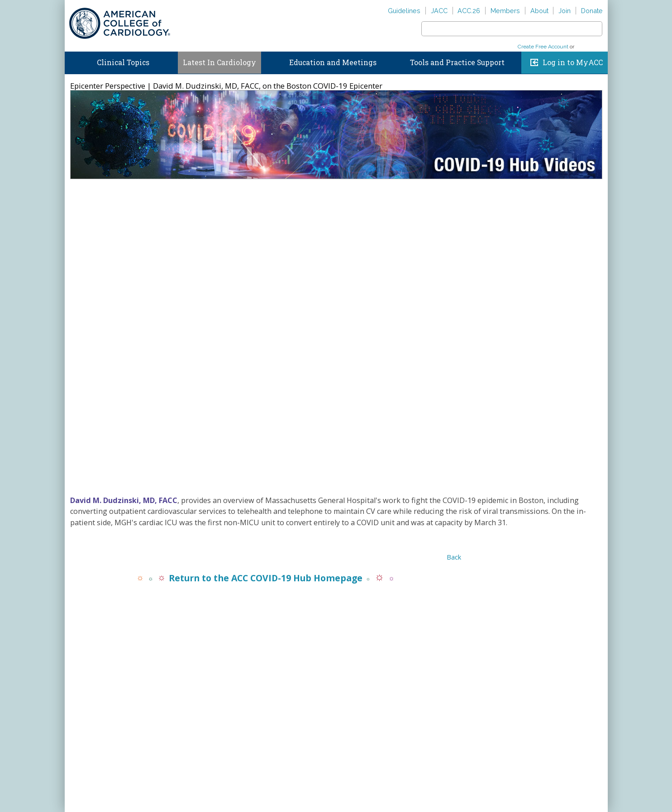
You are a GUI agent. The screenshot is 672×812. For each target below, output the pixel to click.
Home (73, 61)
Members (505, 11)
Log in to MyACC (573, 62)
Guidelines (404, 11)
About (539, 11)
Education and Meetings (333, 62)
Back (454, 557)
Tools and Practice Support (457, 62)
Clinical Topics (123, 62)
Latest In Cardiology (219, 62)
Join (565, 11)
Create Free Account (543, 47)
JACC (439, 11)
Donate (592, 11)
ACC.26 (469, 11)
